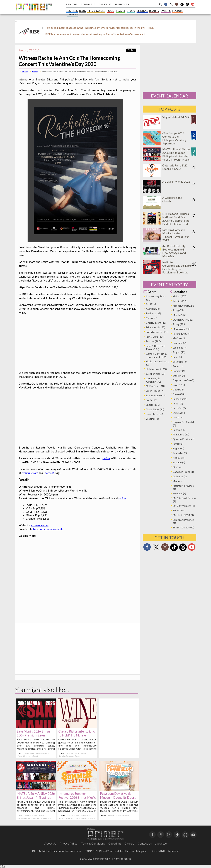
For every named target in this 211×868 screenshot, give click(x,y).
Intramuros (86, 815)
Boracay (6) (179, 371)
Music (41, 815)
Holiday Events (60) (157, 369)
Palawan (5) (179, 430)
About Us (50, 843)
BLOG (83, 11)
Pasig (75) (178, 310)
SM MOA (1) (180, 510)
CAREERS (72, 14)
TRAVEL (121, 11)
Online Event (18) (156, 386)
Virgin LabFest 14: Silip (176, 117)
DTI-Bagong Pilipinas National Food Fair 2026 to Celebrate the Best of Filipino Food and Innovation (176, 220)
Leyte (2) (178, 417)
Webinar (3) (152, 419)
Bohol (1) (178, 366)
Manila (70, 815)
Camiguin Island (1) (183, 472)
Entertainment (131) (157, 332)
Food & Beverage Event (28, 756)
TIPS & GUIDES (96, 11)
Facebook (49, 473)
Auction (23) (153, 309)
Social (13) (151, 400)
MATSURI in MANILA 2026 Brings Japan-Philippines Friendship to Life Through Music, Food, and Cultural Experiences (176, 158)
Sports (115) (153, 405)
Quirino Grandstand (42, 818)
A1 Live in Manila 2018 (176, 181)
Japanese (161, 843)
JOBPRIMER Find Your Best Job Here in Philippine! (116, 851)
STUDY (131, 11)
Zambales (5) (180, 453)
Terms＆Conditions (93, 843)
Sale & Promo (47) (156, 395)
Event (35, 72)
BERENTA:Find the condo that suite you (56, 851)
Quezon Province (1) (184, 439)
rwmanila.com (30, 473)
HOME (25, 72)
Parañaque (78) (181, 334)
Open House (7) (155, 391)
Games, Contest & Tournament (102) (156, 355)
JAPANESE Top (123, 4)
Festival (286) (153, 341)
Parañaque (30, 753)
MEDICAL (142, 11)
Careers (129, 843)
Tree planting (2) (155, 414)
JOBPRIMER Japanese (165, 851)
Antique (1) (179, 458)
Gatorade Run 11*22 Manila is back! (175, 167)
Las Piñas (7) (180, 348)
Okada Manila (42, 753)
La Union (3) (179, 408)
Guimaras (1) (180, 476)
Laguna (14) (179, 413)
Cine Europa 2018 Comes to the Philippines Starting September (174, 138)
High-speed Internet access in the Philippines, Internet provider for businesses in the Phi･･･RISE (99, 28)
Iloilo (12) (178, 403)
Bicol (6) (177, 467)
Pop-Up (92, 818)
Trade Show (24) (155, 409)
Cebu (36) (178, 389)
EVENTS (166, 11)
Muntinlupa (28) (181, 329)
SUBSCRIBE (105, 4)
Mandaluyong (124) (183, 306)
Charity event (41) (156, 323)
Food (77, 753)
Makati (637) (180, 296)
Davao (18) (179, 394)
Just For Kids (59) (156, 374)
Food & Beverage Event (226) (155, 348)
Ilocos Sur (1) (180, 399)
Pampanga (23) (181, 434)
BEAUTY (154, 11)
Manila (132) (179, 315)
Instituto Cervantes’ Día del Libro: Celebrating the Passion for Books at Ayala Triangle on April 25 (177, 271)
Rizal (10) (178, 444)
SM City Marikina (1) (184, 506)
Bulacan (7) (179, 375)
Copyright (115, 843)
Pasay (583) (179, 324)
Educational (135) (156, 327)
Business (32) (153, 313)
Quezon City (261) (183, 320)
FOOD (111, 11)
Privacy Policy (69, 843)
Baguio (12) (179, 352)
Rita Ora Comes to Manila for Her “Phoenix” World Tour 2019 (176, 235)
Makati (70, 753)
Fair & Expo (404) (155, 337)
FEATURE (178, 11)
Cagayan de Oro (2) (183, 380)
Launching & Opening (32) (153, 380)
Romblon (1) (179, 493)
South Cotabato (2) (183, 527)
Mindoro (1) (179, 481)
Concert (70, 818)
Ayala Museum (123, 815)
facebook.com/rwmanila (48, 529)
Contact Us (145, 843)
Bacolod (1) (179, 462)
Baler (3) (177, 357)
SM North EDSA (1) (183, 515)
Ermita (28, 815)
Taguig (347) (180, 301)
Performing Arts (25, 818)
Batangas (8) (180, 362)
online (106, 458)
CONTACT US (88, 4)
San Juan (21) (180, 343)
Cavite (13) (179, 385)
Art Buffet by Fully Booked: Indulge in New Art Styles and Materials (174, 251)
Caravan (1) (152, 318)
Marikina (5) (179, 338)
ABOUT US (71, 4)
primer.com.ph (102, 859)
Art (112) (151, 304)
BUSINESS (72, 11)
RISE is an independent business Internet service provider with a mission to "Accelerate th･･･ (98, 34)
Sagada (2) (178, 448)
